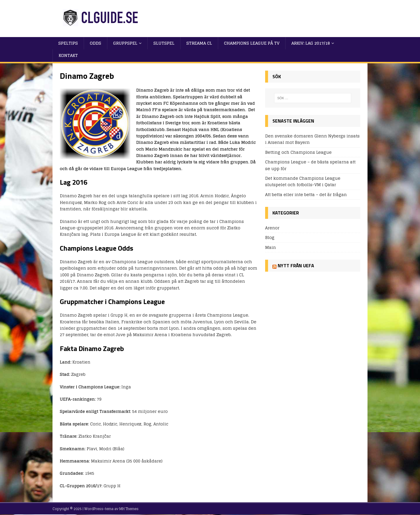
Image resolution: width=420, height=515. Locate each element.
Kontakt (68, 55)
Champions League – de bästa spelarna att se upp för (310, 165)
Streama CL (199, 43)
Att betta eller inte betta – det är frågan (306, 194)
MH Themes (129, 509)
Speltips (68, 43)
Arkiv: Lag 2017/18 (311, 43)
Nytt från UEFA (296, 266)
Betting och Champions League (298, 152)
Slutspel (164, 43)
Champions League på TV (252, 43)
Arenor (272, 228)
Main (271, 247)
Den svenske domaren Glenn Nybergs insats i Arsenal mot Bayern (312, 139)
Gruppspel (125, 43)
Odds (96, 43)
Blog (270, 237)
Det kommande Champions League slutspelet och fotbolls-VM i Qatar (303, 181)
